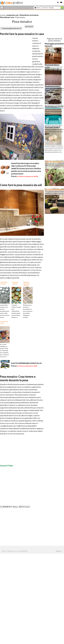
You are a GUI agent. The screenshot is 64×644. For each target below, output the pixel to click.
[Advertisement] (22, 13)
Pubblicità (59, 551)
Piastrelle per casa (7, 17)
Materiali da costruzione (29, 15)
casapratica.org (12, 15)
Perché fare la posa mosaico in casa (22, 34)
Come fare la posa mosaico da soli (21, 185)
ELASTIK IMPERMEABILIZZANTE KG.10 (26, 363)
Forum (37, 8)
